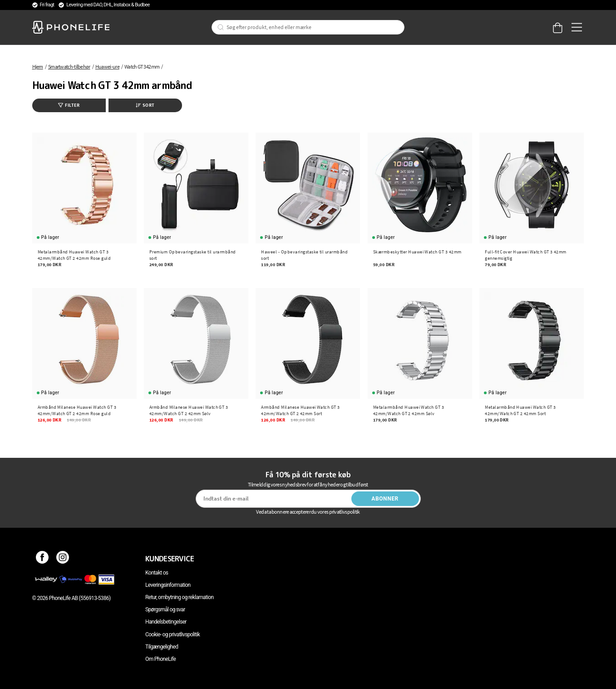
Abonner (385, 499)
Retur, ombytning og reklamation (179, 597)
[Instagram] (63, 559)
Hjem (38, 67)
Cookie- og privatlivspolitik (172, 634)
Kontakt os (157, 573)
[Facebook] (42, 559)
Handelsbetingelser (166, 622)
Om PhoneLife (160, 659)
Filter (69, 105)
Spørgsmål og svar (165, 610)
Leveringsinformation (168, 585)
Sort (145, 105)
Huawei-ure (107, 67)
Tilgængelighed (162, 647)
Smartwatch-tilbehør (69, 67)
